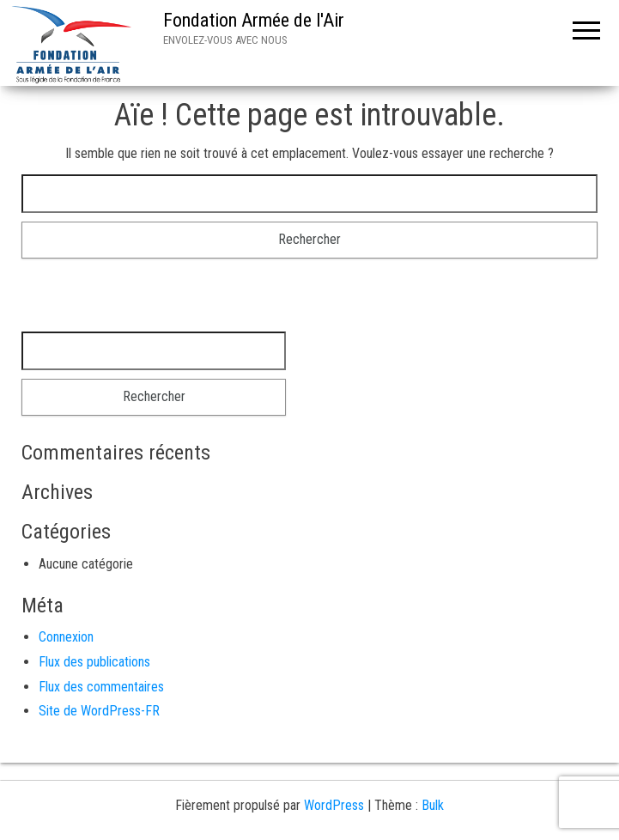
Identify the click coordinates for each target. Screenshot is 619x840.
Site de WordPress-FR (99, 711)
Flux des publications (94, 662)
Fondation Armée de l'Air (254, 20)
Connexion (66, 637)
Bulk (433, 805)
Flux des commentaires (101, 687)
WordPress (334, 805)
